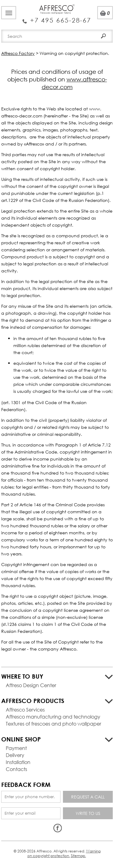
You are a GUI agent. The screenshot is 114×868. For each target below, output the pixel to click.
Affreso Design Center (31, 685)
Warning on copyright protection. (64, 853)
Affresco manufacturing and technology (53, 717)
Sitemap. (78, 856)
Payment (16, 748)
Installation (18, 762)
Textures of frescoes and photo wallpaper (54, 724)
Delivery (15, 755)
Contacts (16, 769)
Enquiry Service (57, 18)
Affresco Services (25, 710)
